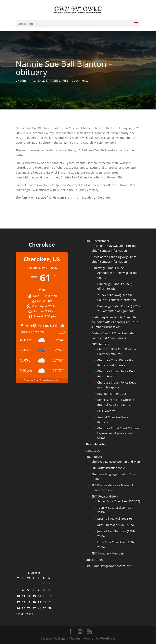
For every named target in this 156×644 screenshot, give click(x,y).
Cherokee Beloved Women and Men (116, 462)
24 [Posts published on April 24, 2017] (18, 608)
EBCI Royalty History (105, 496)
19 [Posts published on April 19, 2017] (29, 602)
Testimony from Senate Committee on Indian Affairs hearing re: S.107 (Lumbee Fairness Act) (115, 322)
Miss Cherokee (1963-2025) (115, 525)
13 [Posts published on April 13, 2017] (34, 596)
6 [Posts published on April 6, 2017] (33, 590)
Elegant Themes (69, 638)
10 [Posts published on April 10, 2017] (18, 596)
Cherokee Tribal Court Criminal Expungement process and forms (118, 433)
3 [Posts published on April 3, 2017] (17, 590)
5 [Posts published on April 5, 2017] (28, 590)
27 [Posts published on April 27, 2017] (34, 608)
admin (24, 80)
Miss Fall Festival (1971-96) (115, 519)
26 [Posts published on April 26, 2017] (29, 608)
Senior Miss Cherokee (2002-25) (119, 501)
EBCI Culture (94, 457)
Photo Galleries (96, 444)
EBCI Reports (100, 344)
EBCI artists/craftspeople (108, 468)
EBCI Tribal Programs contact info (108, 566)
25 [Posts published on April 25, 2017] (24, 608)
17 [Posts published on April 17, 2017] (18, 602)
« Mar (19, 614)
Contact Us (93, 451)
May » (30, 614)
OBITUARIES (60, 80)
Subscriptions (95, 560)
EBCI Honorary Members (108, 553)
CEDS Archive (106, 411)
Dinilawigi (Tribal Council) (109, 268)
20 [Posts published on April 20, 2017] (34, 602)
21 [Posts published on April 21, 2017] (39, 602)
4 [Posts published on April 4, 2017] (23, 590)
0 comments (80, 80)
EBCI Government (97, 241)
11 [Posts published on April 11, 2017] (24, 596)
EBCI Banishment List (112, 394)
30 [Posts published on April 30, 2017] (50, 608)
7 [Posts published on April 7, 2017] (39, 590)
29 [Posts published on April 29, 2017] (45, 608)
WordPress (108, 638)
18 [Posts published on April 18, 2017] (24, 602)
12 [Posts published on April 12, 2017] (29, 596)
